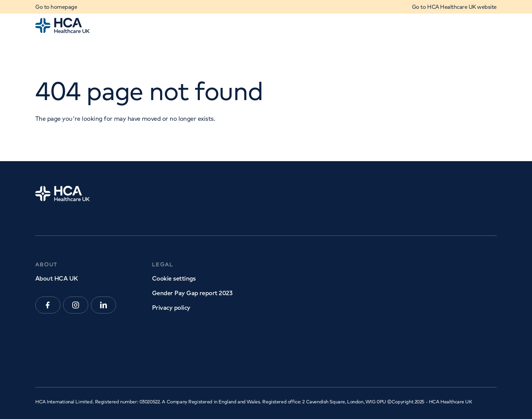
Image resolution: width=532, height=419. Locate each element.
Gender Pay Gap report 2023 (192, 293)
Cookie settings (174, 278)
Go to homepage (56, 7)
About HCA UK (57, 278)
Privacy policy (171, 308)
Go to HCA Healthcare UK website (454, 7)
